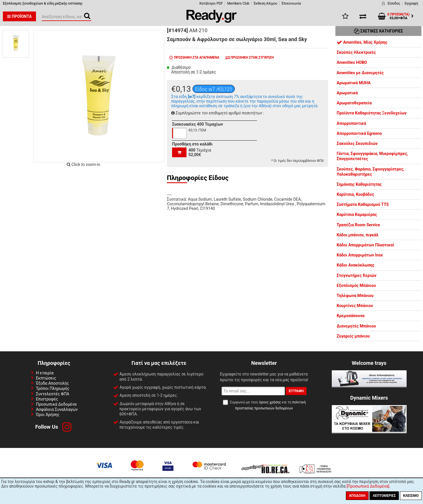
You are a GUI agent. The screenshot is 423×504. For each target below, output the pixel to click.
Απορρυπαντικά (351, 123)
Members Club (238, 3)
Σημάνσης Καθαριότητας (359, 184)
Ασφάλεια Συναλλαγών (57, 409)
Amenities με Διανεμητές (360, 73)
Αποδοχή (357, 496)
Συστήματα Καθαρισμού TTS (363, 204)
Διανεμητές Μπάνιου (356, 326)
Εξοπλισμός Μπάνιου (356, 285)
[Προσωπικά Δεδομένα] (368, 486)
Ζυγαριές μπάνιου (353, 336)
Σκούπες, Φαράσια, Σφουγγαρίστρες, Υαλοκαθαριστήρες (370, 172)
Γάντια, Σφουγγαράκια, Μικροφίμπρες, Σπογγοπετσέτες (372, 156)
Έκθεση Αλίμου (266, 3)
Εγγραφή (411, 3)
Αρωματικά (347, 93)
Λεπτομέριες (384, 496)
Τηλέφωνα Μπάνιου (355, 296)
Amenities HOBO (352, 62)
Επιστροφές (47, 399)
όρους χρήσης (270, 402)
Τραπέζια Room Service (358, 225)
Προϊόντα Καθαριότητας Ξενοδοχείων (372, 113)
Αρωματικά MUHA (354, 83)
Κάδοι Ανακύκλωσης (356, 265)
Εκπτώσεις (46, 378)
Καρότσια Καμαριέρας (357, 214)
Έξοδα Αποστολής (53, 383)
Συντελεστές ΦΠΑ (53, 394)
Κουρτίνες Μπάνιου (355, 306)
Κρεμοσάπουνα (351, 316)
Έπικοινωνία (291, 3)
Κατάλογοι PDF (211, 3)
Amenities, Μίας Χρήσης (362, 42)
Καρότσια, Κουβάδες (355, 194)
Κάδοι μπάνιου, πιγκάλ (358, 235)
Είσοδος (394, 3)
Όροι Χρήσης (48, 415)
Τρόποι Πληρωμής (53, 388)
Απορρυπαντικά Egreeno (359, 133)
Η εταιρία (45, 373)
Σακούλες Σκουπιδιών (357, 143)
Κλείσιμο (411, 496)
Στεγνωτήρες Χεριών (357, 275)
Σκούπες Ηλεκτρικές (356, 52)
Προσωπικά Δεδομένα (56, 404)
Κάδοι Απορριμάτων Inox (360, 255)
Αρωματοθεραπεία (354, 103)
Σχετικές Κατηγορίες (379, 31)
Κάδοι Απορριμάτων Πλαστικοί (365, 245)
